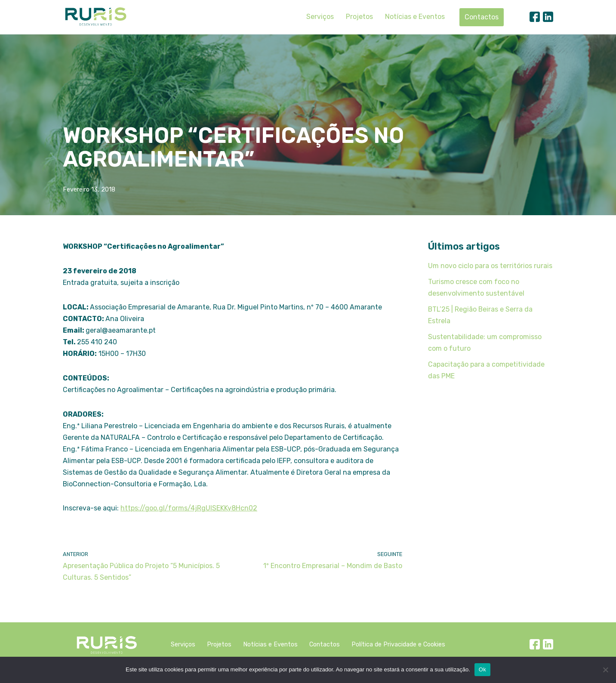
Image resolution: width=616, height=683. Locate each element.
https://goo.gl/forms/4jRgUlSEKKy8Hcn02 (189, 510)
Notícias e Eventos (415, 17)
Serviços (320, 17)
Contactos (482, 17)
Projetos (359, 17)
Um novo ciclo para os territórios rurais (490, 266)
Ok (482, 669)
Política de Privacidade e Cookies (398, 647)
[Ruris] (95, 16)
